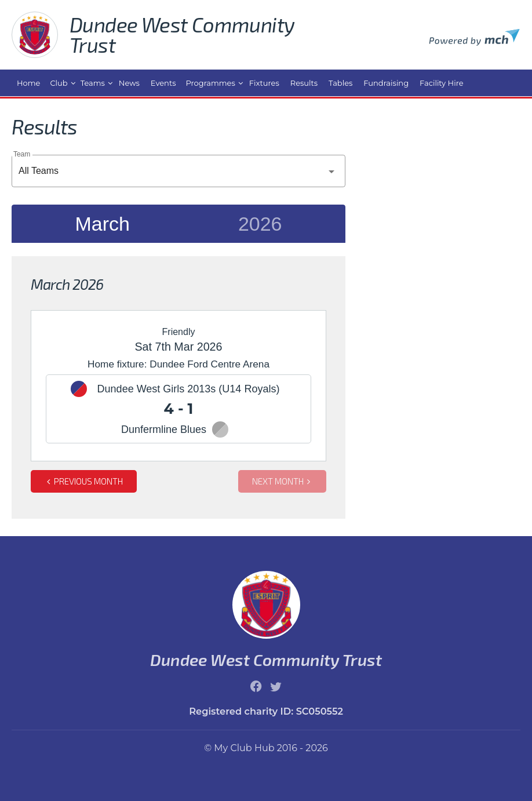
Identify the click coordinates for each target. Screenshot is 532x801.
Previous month (84, 481)
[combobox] (178, 171)
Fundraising (386, 83)
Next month (283, 481)
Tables (340, 83)
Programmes (211, 83)
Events (163, 83)
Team (22, 154)
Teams (93, 83)
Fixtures (264, 83)
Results (304, 83)
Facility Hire (441, 83)
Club (59, 83)
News (129, 83)
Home (28, 83)
